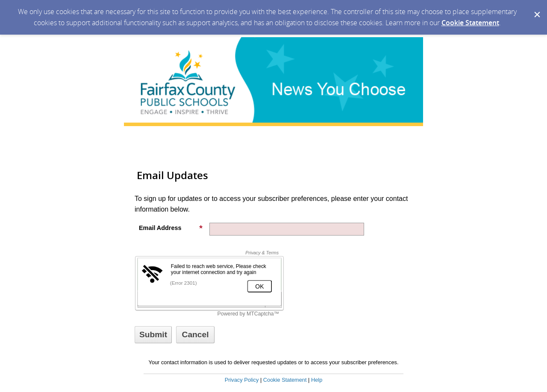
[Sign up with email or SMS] (153, 335)
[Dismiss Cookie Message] (536, 8)
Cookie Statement (470, 23)
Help (317, 380)
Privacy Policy (242, 380)
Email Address (171, 228)
